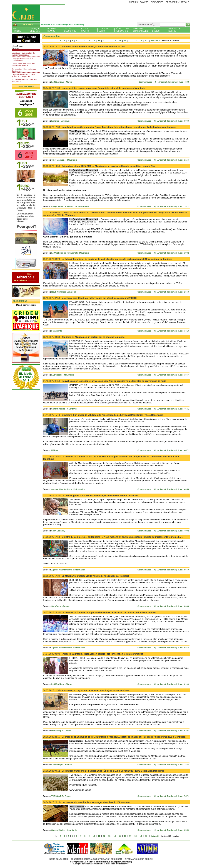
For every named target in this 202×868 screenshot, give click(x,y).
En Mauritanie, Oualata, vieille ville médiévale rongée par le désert (86, 576)
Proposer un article (178, 2)
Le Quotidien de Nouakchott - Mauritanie (70, 206)
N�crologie (29, 278)
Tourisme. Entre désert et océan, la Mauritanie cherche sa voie (84, 47)
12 (104, 41)
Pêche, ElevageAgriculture (123, 30)
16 (125, 41)
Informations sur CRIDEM (139, 859)
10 (94, 41)
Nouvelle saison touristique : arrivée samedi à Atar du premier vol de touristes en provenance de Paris (105, 381)
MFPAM (55, 450)
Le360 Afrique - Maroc (62, 82)
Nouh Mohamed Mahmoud (64, 292)
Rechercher (145, 25)
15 (120, 41)
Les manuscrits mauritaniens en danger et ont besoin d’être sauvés (87, 802)
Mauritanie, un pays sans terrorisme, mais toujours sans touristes (86, 690)
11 (99, 41)
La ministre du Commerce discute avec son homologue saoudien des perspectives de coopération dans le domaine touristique (111, 458)
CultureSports (86, 30)
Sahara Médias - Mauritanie (64, 409)
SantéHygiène (17, 30)
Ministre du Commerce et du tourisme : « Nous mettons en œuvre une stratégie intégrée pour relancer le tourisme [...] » (113, 537)
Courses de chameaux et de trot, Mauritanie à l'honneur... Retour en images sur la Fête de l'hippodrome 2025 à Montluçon (114, 737)
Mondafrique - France (61, 731)
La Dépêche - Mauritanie (63, 375)
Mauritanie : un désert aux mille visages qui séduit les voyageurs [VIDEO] (90, 298)
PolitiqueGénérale (35, 30)
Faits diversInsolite (174, 30)
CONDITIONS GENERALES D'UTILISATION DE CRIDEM (96, 859)
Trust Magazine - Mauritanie (64, 160)
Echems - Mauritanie (61, 121)
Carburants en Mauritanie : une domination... (24, 70)
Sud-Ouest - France (60, 606)
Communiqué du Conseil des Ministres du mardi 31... (23, 65)
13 (109, 41)
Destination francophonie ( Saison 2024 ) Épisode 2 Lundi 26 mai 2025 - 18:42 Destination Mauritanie (104, 771)
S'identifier (157, 2)
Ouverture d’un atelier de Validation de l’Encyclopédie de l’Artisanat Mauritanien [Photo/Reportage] (103, 415)
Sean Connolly (58, 531)
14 (115, 41)
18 (136, 41)
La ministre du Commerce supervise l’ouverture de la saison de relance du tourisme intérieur (100, 612)
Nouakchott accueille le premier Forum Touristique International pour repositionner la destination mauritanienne (110, 127)
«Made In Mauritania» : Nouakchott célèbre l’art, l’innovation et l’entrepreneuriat (93, 654)
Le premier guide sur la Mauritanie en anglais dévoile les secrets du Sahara (91, 496)
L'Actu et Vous (26, 39)
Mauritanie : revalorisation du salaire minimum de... (23, 54)
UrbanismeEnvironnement (141, 30)
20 (146, 41)
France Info (57, 331)
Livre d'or (29, 292)
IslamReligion (155, 30)
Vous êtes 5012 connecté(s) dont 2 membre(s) (63, 24)
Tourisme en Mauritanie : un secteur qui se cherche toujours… (84, 337)
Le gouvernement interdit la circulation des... (23, 59)
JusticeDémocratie (70, 30)
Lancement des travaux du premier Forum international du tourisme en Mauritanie (94, 88)
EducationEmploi (104, 30)
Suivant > (154, 41)
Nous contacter (59, 859)
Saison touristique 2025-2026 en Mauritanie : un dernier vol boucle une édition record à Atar (99, 166)
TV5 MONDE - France (61, 796)
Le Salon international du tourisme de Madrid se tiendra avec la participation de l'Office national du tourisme (108, 259)
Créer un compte (139, 2)
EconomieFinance (52, 30)
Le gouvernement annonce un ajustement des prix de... (24, 75)
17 (130, 41)
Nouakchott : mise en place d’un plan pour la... (24, 81)
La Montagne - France (62, 765)
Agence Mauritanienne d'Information (68, 489)
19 (141, 41)
